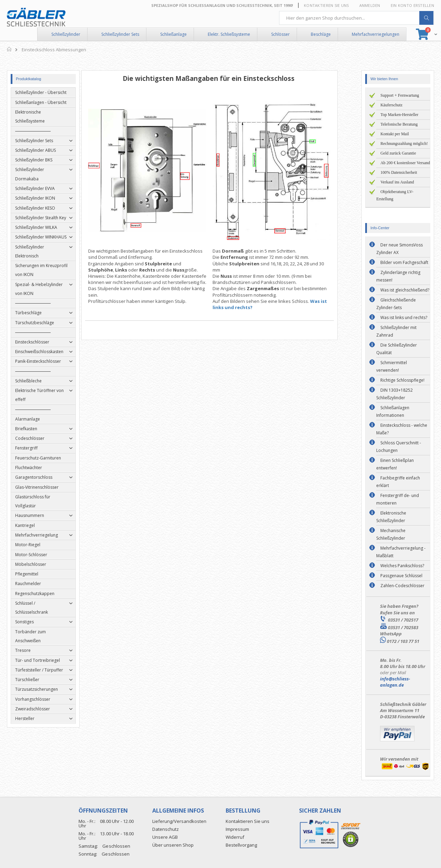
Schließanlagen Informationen (393, 411)
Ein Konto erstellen (412, 5)
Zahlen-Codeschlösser (402, 586)
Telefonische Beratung (399, 124)
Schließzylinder (66, 34)
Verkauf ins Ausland (397, 182)
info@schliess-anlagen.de (395, 682)
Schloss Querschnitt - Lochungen (399, 447)
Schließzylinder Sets (120, 34)
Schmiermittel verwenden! (392, 366)
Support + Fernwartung (400, 95)
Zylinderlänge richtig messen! (398, 276)
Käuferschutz (391, 105)
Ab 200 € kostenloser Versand (405, 163)
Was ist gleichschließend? (405, 290)
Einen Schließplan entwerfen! (395, 464)
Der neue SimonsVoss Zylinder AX (399, 249)
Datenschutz (166, 829)
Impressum (237, 829)
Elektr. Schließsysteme (229, 34)
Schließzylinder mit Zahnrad (396, 331)
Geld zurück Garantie (398, 153)
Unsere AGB (165, 837)
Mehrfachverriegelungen (376, 34)
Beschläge (321, 34)
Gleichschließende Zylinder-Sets (396, 304)
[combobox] (357, 18)
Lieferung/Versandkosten (179, 821)
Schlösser (280, 34)
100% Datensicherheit (399, 172)
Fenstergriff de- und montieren (398, 499)
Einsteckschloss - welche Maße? (402, 429)
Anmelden (370, 5)
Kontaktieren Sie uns (326, 5)
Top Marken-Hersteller (399, 115)
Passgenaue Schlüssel (401, 576)
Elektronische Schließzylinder (391, 517)
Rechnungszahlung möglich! (404, 144)
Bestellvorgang (241, 845)
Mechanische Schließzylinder (391, 534)
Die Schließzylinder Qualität (397, 349)
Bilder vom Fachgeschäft (404, 262)
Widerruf (235, 837)
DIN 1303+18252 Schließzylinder (394, 394)
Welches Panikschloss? (402, 566)
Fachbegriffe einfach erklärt (398, 482)
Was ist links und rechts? (404, 317)
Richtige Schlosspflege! (402, 380)
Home (9, 49)
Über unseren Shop (173, 845)
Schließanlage (173, 34)
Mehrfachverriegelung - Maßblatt (401, 552)
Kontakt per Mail (395, 134)
